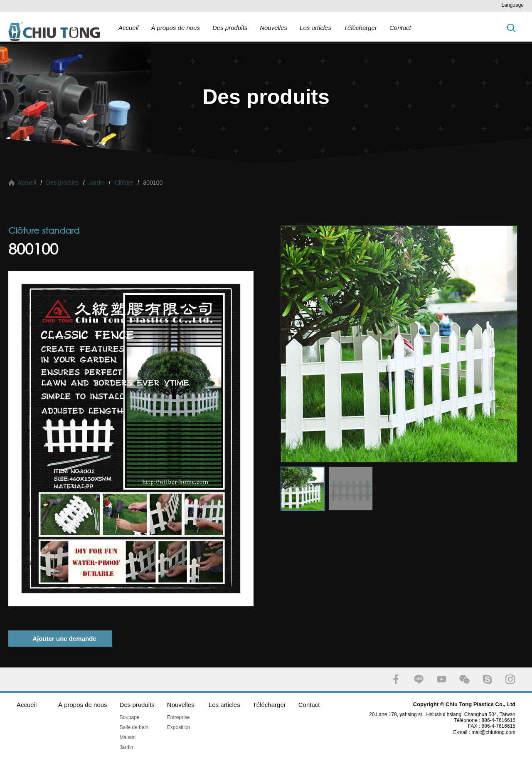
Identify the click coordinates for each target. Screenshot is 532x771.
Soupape (130, 717)
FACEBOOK (396, 679)
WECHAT (464, 679)
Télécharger (360, 28)
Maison (128, 737)
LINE (419, 679)
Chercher (511, 28)
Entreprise (179, 717)
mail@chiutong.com (496, 732)
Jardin (97, 183)
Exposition (179, 727)
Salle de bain (134, 727)
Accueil (128, 28)
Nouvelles (273, 28)
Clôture (124, 183)
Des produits (230, 28)
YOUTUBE (442, 679)
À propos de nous (175, 28)
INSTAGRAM (510, 679)
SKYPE (487, 679)
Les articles (315, 28)
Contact (400, 28)
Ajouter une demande (64, 639)
